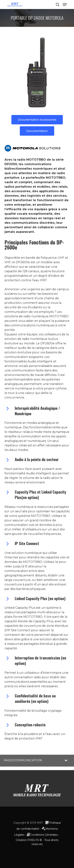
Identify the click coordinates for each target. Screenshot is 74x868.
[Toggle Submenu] (67, 760)
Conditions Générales (44, 835)
